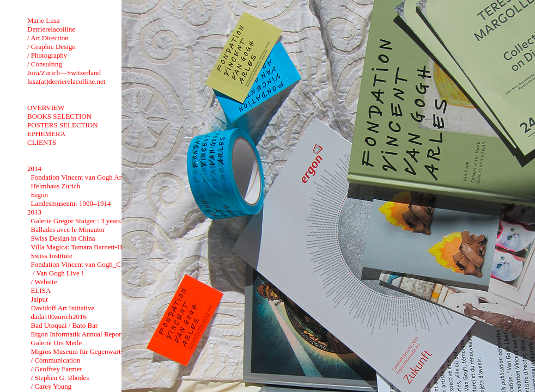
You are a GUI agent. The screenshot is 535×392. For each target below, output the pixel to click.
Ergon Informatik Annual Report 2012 (85, 334)
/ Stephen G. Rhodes (60, 378)
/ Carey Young (51, 386)
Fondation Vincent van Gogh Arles (80, 177)
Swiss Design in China (63, 238)
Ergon (40, 195)
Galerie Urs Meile (57, 343)
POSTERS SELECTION (63, 125)
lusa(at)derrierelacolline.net (66, 81)
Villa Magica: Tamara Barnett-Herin (82, 247)
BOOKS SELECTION (59, 116)
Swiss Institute (52, 256)
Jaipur (40, 299)
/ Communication (56, 360)
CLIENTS (42, 142)
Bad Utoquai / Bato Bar (65, 325)
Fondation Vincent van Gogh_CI (77, 264)
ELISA (41, 290)
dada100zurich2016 (59, 317)
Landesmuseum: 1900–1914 (71, 203)
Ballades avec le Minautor (68, 229)
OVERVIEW (46, 108)
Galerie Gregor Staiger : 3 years (76, 221)
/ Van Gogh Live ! (57, 273)
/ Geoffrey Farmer (57, 369)
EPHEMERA (46, 134)
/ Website (44, 282)
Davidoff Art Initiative (63, 308)
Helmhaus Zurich (56, 186)
